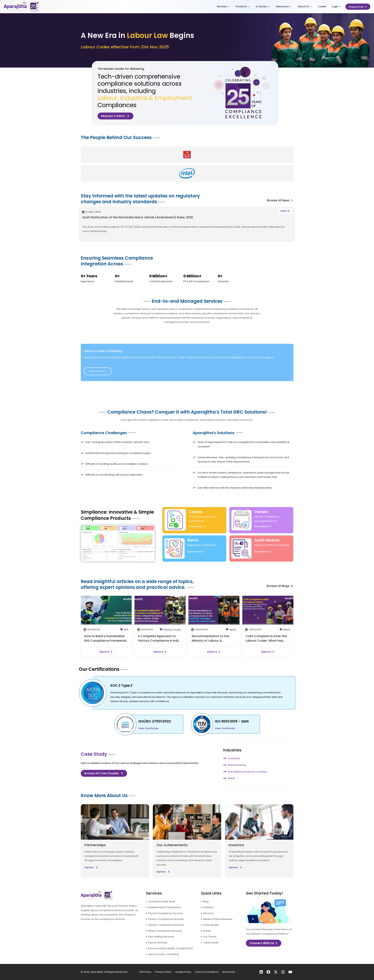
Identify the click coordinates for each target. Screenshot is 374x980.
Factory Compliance (176, 630)
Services (223, 6)
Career (322, 6)
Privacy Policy (163, 972)
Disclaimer (229, 972)
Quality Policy (183, 972)
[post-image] (106, 610)
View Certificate (148, 728)
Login (336, 6)
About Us (305, 6)
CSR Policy (145, 972)
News (233, 630)
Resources (284, 6)
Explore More (98, 371)
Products (243, 6)
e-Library (263, 6)
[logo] (21, 7)
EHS (126, 630)
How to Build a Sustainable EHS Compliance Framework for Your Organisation (105, 641)
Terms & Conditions (207, 972)
